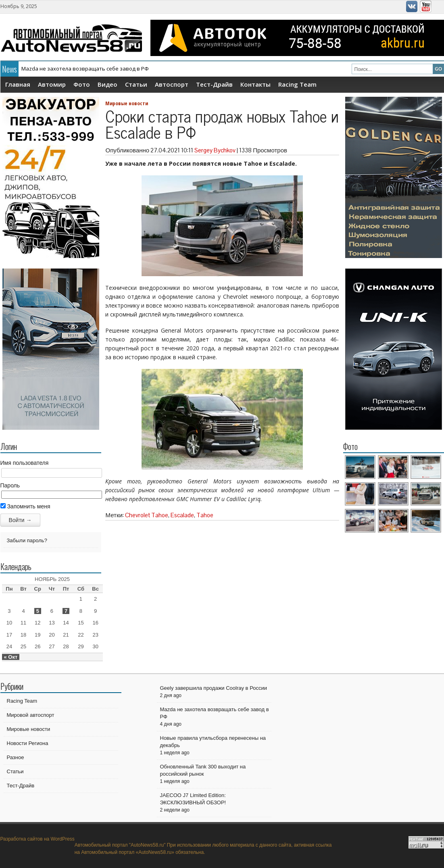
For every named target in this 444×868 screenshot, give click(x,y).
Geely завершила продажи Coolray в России (214, 688)
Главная (18, 84)
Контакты (255, 84)
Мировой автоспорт (31, 715)
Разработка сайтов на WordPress (38, 839)
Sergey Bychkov (215, 150)
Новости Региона (28, 743)
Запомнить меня (25, 506)
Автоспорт (172, 84)
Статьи (136, 84)
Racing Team (297, 84)
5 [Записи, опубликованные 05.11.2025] (38, 611)
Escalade (182, 515)
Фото (82, 84)
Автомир (52, 84)
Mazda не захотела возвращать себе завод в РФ (85, 69)
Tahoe (205, 515)
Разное (16, 757)
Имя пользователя (25, 463)
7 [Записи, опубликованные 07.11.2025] (66, 611)
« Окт (11, 657)
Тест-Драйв (214, 84)
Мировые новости (127, 103)
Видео (107, 84)
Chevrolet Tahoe (147, 515)
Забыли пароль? (27, 540)
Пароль (10, 485)
